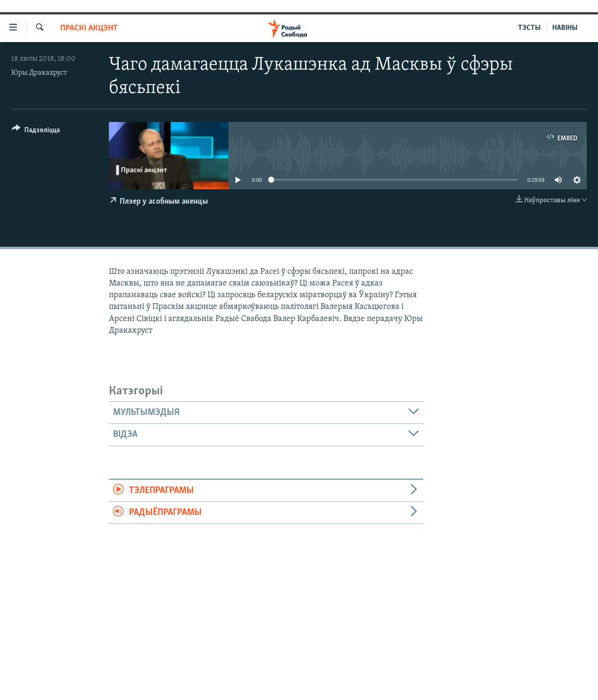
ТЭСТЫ (529, 28)
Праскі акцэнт (89, 28)
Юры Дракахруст (39, 73)
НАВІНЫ (565, 28)
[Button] (36, 132)
